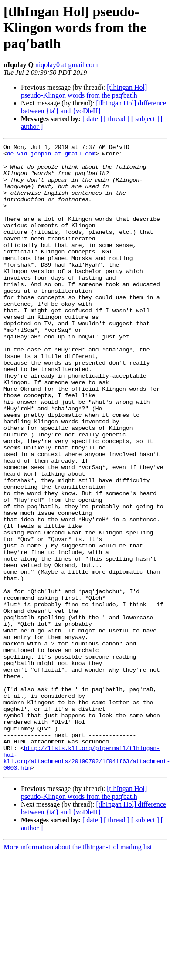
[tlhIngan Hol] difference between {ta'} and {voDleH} (93, 107)
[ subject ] (145, 119)
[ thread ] (117, 119)
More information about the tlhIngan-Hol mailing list (78, 972)
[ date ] (92, 119)
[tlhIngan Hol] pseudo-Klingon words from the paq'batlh (84, 91)
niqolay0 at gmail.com (67, 65)
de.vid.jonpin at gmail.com (51, 156)
